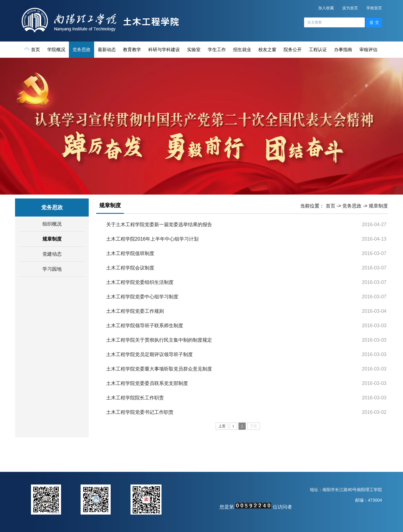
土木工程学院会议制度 (130, 268)
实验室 (194, 49)
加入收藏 (326, 8)
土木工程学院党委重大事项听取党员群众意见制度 (159, 369)
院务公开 (293, 49)
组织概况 (52, 224)
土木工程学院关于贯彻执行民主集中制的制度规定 (159, 340)
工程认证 (318, 49)
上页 (222, 426)
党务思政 (82, 49)
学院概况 (56, 49)
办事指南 (343, 49)
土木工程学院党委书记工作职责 (140, 412)
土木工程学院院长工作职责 (135, 398)
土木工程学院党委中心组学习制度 (142, 297)
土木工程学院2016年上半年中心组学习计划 (152, 239)
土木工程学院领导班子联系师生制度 (145, 326)
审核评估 (368, 49)
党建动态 (52, 254)
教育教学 (132, 49)
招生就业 (242, 49)
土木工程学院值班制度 (130, 253)
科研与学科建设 (164, 49)
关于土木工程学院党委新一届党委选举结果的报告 (159, 224)
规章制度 (52, 239)
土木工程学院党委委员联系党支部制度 (147, 383)
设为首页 (350, 8)
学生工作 (217, 49)
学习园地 (52, 269)
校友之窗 (267, 49)
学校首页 (374, 8)
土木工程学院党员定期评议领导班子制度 (149, 354)
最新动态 (107, 49)
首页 (32, 49)
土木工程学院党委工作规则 (135, 311)
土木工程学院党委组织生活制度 (140, 282)
